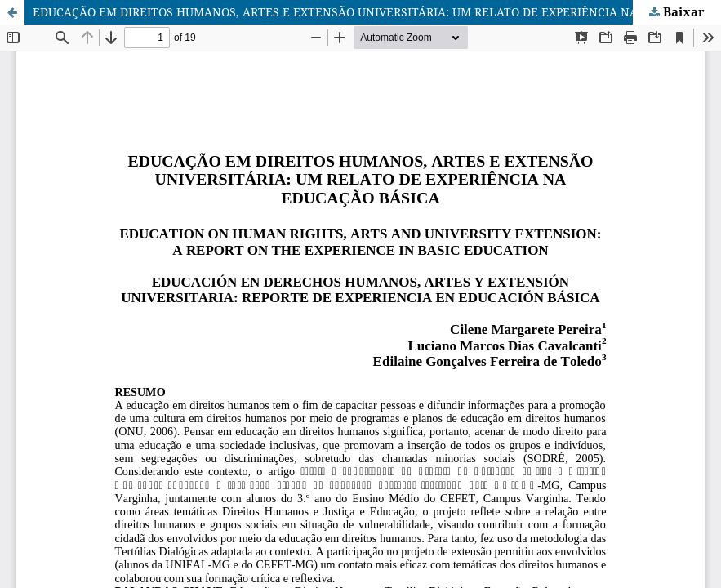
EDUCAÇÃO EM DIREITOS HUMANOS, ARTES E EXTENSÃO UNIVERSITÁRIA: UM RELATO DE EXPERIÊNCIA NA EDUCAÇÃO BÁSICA (377, 12)
